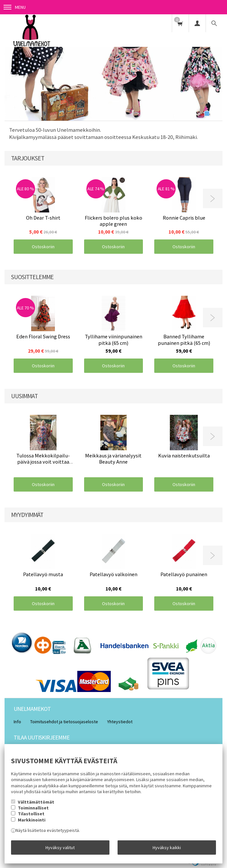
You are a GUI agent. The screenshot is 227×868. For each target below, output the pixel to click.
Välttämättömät (36, 802)
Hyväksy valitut (60, 848)
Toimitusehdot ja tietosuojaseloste (64, 722)
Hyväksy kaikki (167, 848)
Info (17, 722)
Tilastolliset (31, 814)
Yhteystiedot (120, 722)
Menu (15, 7)
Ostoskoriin (43, 247)
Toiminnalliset (33, 808)
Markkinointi (32, 820)
